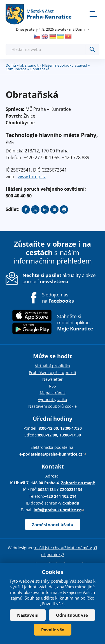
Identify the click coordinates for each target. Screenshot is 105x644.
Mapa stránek (53, 393)
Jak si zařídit (29, 65)
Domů (11, 65)
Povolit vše (53, 630)
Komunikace (16, 69)
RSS (53, 386)
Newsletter (53, 379)
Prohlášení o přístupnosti (53, 372)
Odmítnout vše (72, 615)
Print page (64, 210)
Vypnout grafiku (53, 399)
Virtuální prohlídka (53, 366)
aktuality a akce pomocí (59, 278)
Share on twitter (35, 210)
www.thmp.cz (32, 177)
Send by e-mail (54, 210)
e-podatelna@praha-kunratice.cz (53, 454)
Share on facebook (26, 210)
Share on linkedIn (45, 210)
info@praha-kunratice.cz (59, 510)
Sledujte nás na (58, 298)
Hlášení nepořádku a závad (65, 65)
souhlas (85, 581)
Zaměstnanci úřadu (53, 524)
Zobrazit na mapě (78, 483)
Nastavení (28, 615)
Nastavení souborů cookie (53, 406)
